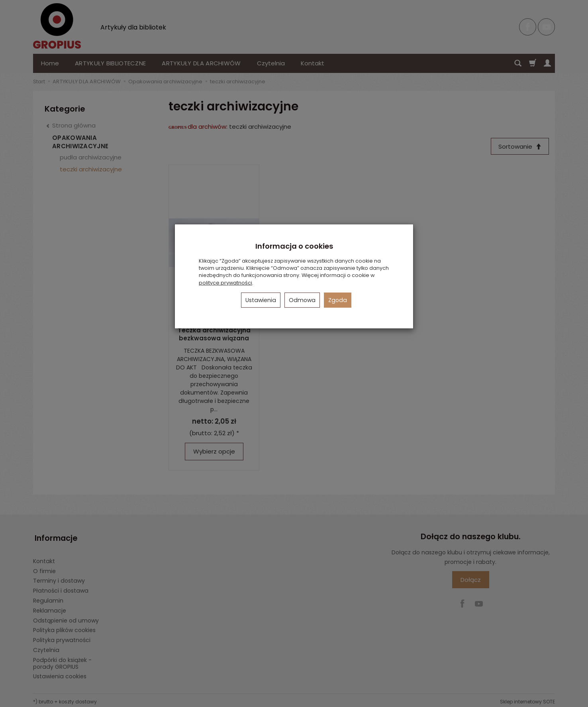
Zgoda (338, 300)
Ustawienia (261, 300)
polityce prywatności (225, 283)
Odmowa (302, 300)
